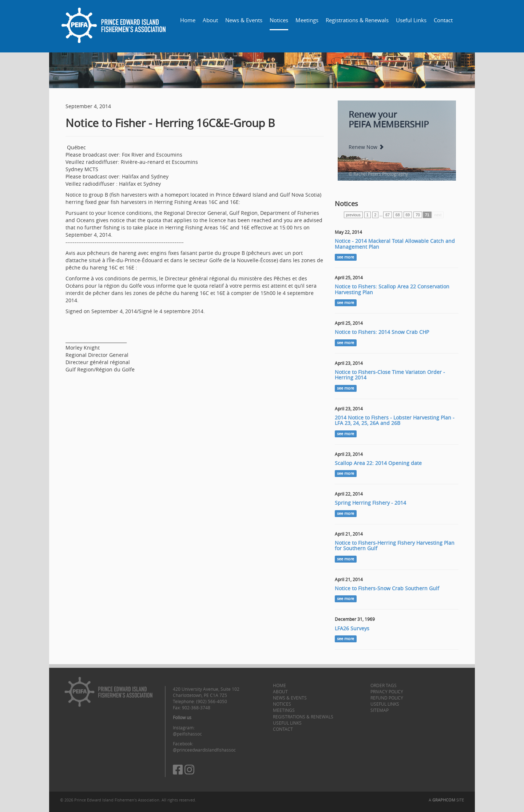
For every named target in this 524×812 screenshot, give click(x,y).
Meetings (307, 20)
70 (418, 215)
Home (188, 20)
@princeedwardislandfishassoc (204, 750)
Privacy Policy (387, 691)
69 (408, 215)
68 (398, 215)
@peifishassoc (187, 734)
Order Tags (384, 685)
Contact (443, 20)
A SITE (446, 800)
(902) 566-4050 (212, 701)
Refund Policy (387, 698)
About (210, 20)
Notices (279, 20)
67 (388, 215)
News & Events (244, 20)
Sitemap (380, 710)
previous (353, 215)
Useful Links (411, 20)
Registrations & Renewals (357, 20)
